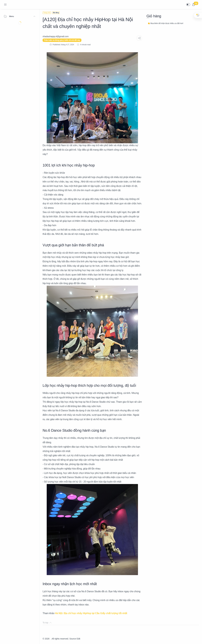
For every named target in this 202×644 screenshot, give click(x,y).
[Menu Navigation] (5, 5)
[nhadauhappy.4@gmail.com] (56, 36)
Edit (78, 639)
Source (73, 639)
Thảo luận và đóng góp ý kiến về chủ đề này (62, 40)
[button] (188, 5)
